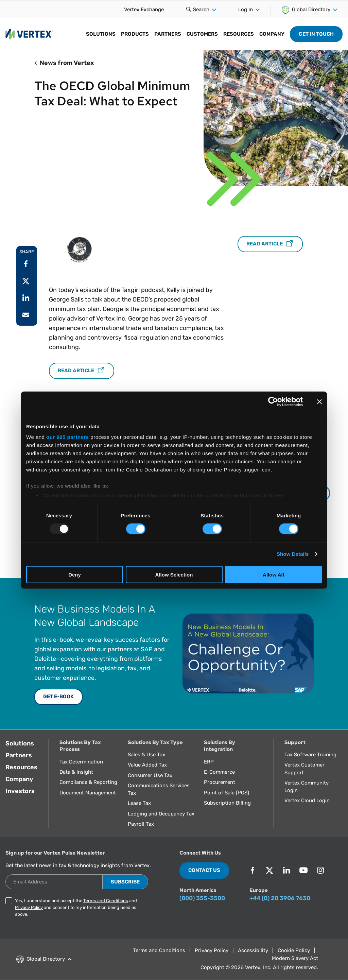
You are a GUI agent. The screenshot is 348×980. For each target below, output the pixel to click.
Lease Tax (139, 803)
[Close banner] (319, 401)
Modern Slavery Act (295, 958)
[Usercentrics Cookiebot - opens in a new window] (273, 401)
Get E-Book (58, 697)
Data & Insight (76, 772)
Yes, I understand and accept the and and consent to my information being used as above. (76, 907)
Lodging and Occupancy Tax (161, 814)
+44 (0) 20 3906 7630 (280, 898)
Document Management (88, 793)
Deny (75, 575)
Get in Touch (316, 34)
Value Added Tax (147, 765)
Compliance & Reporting (88, 782)
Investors (20, 791)
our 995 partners (68, 437)
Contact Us (204, 870)
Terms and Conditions (106, 901)
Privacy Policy (29, 907)
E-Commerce (219, 772)
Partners (168, 34)
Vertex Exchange (144, 10)
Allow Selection (174, 575)
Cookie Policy (294, 950)
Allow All (273, 575)
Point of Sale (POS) (227, 793)
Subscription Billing (227, 803)
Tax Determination (81, 762)
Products (135, 34)
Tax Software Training (310, 755)
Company (272, 34)
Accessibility (253, 950)
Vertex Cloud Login (307, 801)
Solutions (101, 34)
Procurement (220, 782)
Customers (202, 34)
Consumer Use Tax (150, 775)
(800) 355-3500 (202, 898)
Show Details (293, 554)
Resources (239, 34)
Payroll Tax (141, 824)
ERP (209, 762)
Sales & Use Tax (146, 755)
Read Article (82, 371)
